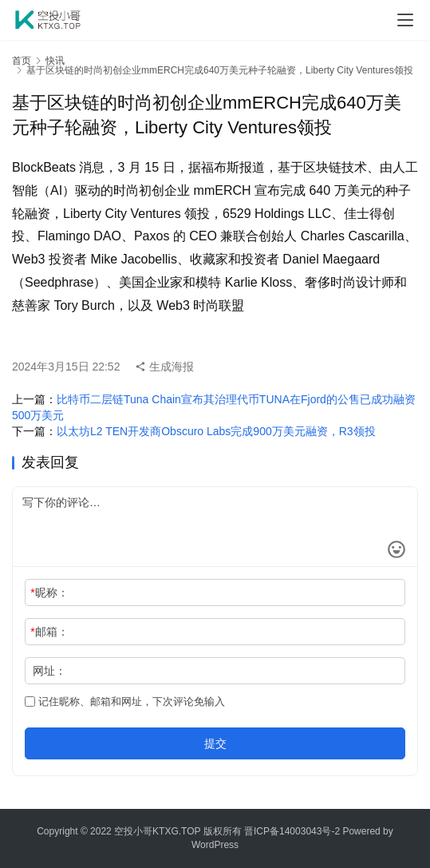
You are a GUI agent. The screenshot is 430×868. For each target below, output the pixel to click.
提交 (215, 743)
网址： (49, 671)
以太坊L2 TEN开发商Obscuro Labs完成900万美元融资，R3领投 (216, 431)
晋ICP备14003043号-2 (292, 831)
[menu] (405, 20)
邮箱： (49, 632)
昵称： (49, 593)
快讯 (55, 61)
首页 (22, 61)
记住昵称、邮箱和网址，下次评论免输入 (125, 702)
